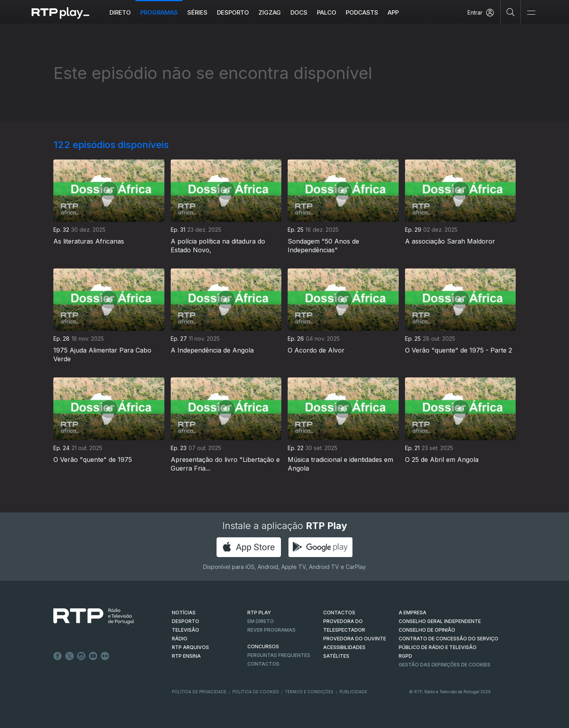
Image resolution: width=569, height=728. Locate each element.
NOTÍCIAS (184, 613)
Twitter (70, 656)
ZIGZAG (270, 12)
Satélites (336, 656)
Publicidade (353, 692)
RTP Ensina (186, 656)
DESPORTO (186, 621)
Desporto (233, 12)
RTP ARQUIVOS (190, 647)
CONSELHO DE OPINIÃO (427, 630)
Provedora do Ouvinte (355, 639)
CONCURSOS (263, 646)
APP (393, 12)
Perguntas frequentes (279, 655)
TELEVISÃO (186, 630)
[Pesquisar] (511, 12)
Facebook (58, 656)
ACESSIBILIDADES (344, 647)
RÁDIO (180, 639)
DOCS (299, 12)
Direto (120, 12)
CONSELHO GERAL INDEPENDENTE (440, 621)
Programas (159, 12)
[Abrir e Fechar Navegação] (531, 13)
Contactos (263, 664)
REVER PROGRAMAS (271, 630)
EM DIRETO (261, 621)
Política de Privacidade (199, 692)
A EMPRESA (413, 613)
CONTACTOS (339, 613)
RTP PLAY (259, 613)
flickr (105, 656)
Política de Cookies (256, 692)
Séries (197, 12)
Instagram (81, 656)
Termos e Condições (309, 692)
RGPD (405, 656)
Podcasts (362, 12)
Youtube (93, 656)
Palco (327, 12)
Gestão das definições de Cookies (445, 665)
